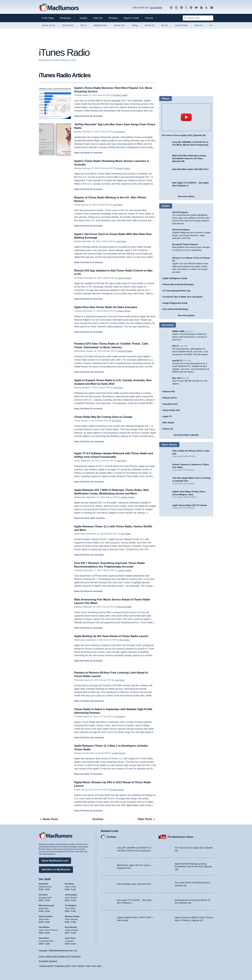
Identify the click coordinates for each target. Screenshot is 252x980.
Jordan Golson (123, 168)
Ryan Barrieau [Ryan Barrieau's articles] (71, 927)
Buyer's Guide (131, 18)
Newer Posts (49, 819)
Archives (98, 819)
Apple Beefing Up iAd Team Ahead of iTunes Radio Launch (112, 636)
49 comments (96, 226)
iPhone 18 (149, 25)
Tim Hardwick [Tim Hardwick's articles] (71, 905)
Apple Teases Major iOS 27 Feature (190, 505)
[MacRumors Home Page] (59, 8)
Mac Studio (169, 423)
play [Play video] (186, 117)
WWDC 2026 (178, 331)
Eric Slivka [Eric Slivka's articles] (69, 884)
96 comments (96, 116)
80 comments (96, 591)
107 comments (97, 372)
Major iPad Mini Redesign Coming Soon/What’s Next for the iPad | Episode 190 (189, 158)
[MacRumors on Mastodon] (191, 8)
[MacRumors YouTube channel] (196, 8)
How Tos (98, 18)
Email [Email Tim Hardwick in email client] (67, 911)
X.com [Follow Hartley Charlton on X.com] (47, 921)
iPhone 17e (119, 25)
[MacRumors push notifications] (201, 8)
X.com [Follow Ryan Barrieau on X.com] (74, 932)
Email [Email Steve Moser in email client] (41, 943)
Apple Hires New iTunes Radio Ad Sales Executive (107, 307)
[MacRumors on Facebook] (181, 8)
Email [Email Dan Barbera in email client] (41, 932)
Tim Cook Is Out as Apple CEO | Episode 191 (184, 135)
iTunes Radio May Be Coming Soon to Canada (104, 417)
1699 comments (97, 518)
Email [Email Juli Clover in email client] (41, 900)
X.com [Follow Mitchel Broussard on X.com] (47, 911)
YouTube (111, 837)
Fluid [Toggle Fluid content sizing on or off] (74, 966)
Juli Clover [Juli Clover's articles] (43, 895)
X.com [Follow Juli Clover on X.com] (47, 900)
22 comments (96, 628)
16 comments (96, 332)
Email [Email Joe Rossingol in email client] (67, 900)
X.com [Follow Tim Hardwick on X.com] (74, 911)
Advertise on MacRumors (56, 869)
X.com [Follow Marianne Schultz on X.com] (74, 921)
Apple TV (167, 416)
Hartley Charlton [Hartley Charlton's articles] (46, 916)
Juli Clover (120, 132)
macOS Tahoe (181, 25)
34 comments (96, 661)
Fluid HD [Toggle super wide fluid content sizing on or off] (81, 966)
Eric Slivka (126, 534)
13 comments (96, 262)
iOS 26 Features (180, 212)
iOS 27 (84, 25)
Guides (83, 18)
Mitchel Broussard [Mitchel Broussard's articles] (47, 905)
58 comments (96, 189)
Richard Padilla (120, 95)
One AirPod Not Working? (176, 309)
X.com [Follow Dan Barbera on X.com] (47, 932)
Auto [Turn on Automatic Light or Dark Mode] (88, 966)
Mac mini (177, 378)
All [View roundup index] (211, 25)
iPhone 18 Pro (49, 25)
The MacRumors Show (180, 837)
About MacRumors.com (55, 860)
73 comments (96, 774)
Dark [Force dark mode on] (99, 966)
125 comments (97, 441)
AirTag (135, 25)
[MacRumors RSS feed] (207, 8)
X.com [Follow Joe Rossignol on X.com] (74, 900)
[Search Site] (198, 18)
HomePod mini (170, 404)
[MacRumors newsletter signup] (212, 8)
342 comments (97, 482)
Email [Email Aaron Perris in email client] (67, 943)
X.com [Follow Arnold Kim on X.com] (47, 889)
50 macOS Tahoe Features (185, 244)
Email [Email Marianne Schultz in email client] (67, 921)
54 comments (96, 153)
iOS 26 (164, 25)
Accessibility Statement (48, 961)
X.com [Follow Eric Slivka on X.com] (74, 889)
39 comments (96, 409)
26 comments (96, 299)
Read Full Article (82, 116)
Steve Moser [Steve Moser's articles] (44, 938)
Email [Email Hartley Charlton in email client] (41, 921)
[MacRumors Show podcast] (171, 8)
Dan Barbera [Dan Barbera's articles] (44, 927)
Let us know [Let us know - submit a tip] (156, 8)
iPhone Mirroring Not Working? (178, 284)
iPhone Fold (68, 25)
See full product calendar (186, 435)
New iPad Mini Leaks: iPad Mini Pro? (190, 169)
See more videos (186, 196)
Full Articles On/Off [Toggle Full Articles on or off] (62, 966)
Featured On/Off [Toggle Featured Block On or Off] (46, 966)
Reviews (113, 18)
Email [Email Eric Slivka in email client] (67, 889)
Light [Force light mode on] (94, 966)
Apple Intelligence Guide (175, 278)
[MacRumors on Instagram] (176, 8)
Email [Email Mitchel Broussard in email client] (41, 911)
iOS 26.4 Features (181, 230)
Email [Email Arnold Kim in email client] (41, 889)
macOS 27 (177, 361)
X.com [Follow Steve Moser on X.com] (47, 943)
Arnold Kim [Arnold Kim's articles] (44, 884)
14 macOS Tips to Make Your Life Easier (183, 297)
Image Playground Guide (175, 303)
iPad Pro (199, 25)
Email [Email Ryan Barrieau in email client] (67, 932)
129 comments (97, 701)
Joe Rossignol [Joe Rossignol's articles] (71, 895)
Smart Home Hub (171, 410)
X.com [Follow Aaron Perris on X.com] (74, 943)
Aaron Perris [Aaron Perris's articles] (70, 938)
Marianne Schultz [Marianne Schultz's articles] (72, 916)
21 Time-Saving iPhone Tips (177, 291)
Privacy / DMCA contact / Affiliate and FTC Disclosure (60, 956)
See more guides (186, 315)
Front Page (48, 18)
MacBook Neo (100, 25)
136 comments (97, 738)
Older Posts (147, 819)
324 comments (97, 555)
